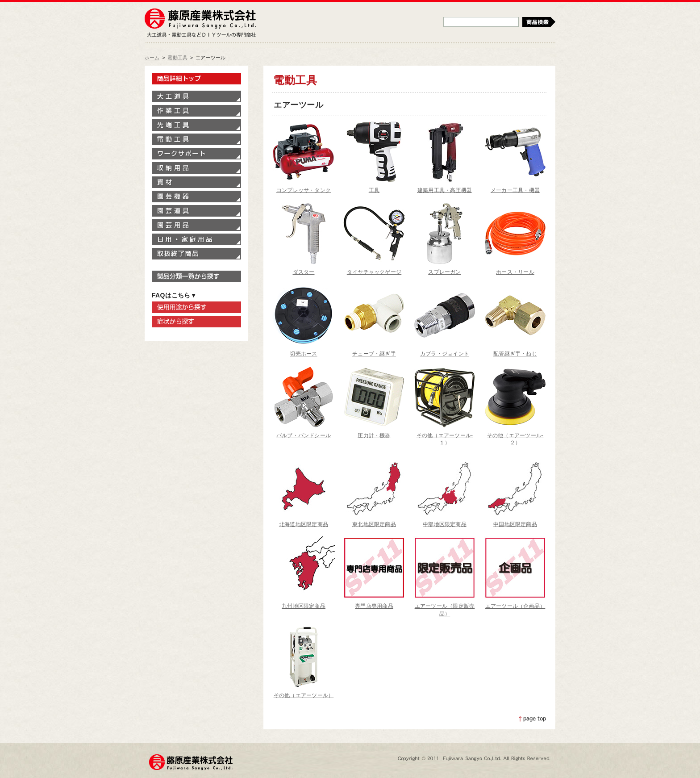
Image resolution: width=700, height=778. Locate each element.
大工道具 (196, 96)
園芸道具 (196, 211)
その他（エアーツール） (304, 695)
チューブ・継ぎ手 (374, 354)
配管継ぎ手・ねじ (515, 354)
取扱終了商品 (196, 254)
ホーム (152, 58)
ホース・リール (515, 272)
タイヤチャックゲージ (374, 272)
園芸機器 (196, 197)
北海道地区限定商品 (304, 524)
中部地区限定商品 (445, 524)
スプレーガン (444, 272)
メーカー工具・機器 (515, 190)
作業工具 (196, 111)
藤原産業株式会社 (200, 19)
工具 (374, 190)
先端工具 (196, 125)
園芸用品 (196, 225)
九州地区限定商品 (304, 606)
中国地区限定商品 (515, 524)
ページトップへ (533, 719)
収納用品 (196, 168)
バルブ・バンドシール (304, 435)
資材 (196, 182)
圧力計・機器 (374, 435)
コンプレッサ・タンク (304, 190)
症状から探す (196, 322)
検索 (539, 22)
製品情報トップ (196, 79)
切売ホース (303, 354)
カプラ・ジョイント (445, 354)
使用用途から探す (196, 307)
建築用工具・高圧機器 (445, 190)
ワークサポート (196, 154)
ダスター (304, 272)
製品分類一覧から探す (196, 276)
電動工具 (177, 58)
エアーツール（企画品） (515, 606)
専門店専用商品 (374, 606)
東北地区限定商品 (374, 524)
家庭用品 (196, 239)
